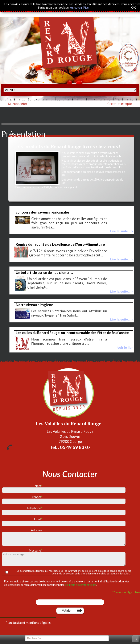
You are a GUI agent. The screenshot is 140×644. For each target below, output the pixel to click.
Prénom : (37, 497)
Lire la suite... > (122, 231)
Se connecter (18, 104)
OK (133, 7)
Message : (37, 550)
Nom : (39, 486)
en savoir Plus (79, 7)
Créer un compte (120, 104)
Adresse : (38, 530)
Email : (39, 519)
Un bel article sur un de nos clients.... (44, 273)
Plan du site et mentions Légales (28, 623)
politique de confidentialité (81, 585)
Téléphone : (35, 508)
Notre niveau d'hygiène (34, 305)
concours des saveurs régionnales (43, 212)
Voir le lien (125, 348)
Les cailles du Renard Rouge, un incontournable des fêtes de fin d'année (72, 333)
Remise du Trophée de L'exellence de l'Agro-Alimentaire (60, 244)
